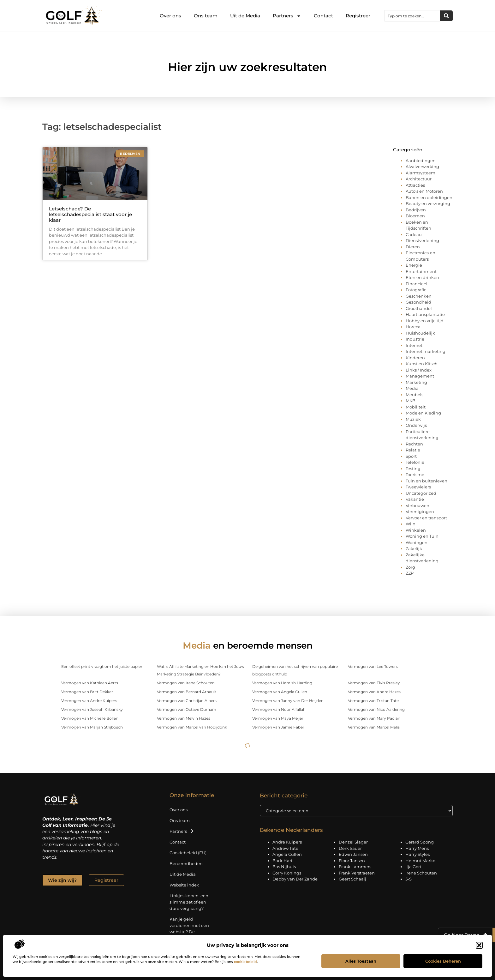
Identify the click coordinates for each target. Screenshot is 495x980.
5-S (409, 879)
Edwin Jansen (353, 854)
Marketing (416, 382)
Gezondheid (418, 302)
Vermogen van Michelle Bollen (90, 718)
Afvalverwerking (422, 166)
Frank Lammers (355, 867)
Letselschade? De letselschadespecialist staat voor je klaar (90, 214)
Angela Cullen (287, 854)
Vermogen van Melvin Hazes (184, 718)
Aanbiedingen (421, 160)
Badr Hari (282, 861)
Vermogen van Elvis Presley (374, 683)
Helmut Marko (420, 861)
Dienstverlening (422, 240)
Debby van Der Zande (295, 879)
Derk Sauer (350, 848)
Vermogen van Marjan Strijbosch (92, 727)
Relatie (413, 450)
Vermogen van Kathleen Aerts (90, 683)
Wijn (411, 524)
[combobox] (412, 16)
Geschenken (419, 296)
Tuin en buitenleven (426, 481)
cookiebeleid (245, 962)
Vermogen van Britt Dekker (87, 692)
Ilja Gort (413, 867)
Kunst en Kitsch (422, 364)
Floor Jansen (352, 861)
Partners (287, 16)
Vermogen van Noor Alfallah (279, 709)
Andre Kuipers (287, 842)
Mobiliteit (416, 407)
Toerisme (415, 475)
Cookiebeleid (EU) (188, 853)
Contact (323, 16)
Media (412, 388)
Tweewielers (418, 487)
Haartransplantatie (425, 314)
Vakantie (415, 499)
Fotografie (416, 290)
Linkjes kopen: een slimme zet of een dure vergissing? (189, 902)
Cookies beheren (443, 961)
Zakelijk (414, 548)
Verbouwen (417, 505)
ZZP (410, 573)
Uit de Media (245, 16)
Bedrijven (416, 210)
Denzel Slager (353, 842)
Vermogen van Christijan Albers (187, 701)
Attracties (415, 185)
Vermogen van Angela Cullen (280, 692)
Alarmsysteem (420, 173)
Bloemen (415, 216)
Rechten (414, 444)
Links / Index (419, 370)
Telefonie (415, 462)
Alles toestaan (361, 961)
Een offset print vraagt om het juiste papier (102, 666)
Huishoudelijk (420, 333)
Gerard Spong (420, 842)
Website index (184, 885)
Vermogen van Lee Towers (373, 666)
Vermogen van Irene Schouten (186, 683)
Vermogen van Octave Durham (187, 709)
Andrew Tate (285, 848)
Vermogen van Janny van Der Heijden (288, 701)
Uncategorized (421, 493)
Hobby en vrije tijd (425, 321)
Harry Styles (417, 854)
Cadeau (414, 234)
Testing (413, 469)
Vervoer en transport (426, 518)
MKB (411, 401)
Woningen (417, 542)
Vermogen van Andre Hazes (374, 692)
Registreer (358, 16)
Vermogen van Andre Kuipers (89, 701)
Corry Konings (287, 873)
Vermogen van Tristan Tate (373, 701)
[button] (479, 945)
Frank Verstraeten (357, 873)
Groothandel (419, 308)
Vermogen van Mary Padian (374, 718)
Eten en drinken (422, 277)
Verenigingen (420, 511)
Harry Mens (417, 848)
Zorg (410, 567)
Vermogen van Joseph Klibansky (92, 709)
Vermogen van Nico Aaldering (376, 709)
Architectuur (419, 179)
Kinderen (415, 358)
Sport (411, 456)
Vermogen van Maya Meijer (278, 718)
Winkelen (416, 530)
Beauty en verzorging (428, 203)
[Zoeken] (446, 16)
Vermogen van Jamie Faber (278, 727)
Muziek (413, 419)
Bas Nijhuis (284, 867)
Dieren (413, 247)
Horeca (413, 327)
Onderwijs (416, 425)
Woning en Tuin (422, 536)
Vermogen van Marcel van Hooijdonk (192, 727)
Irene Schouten (421, 873)
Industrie (415, 339)
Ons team (206, 16)
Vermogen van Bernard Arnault (187, 692)
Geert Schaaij (352, 879)
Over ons (170, 16)
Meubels (414, 395)
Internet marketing (426, 351)
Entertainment (421, 271)
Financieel (417, 284)
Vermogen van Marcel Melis (374, 727)
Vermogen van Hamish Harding (282, 683)
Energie (414, 265)
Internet (414, 345)
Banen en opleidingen (429, 197)
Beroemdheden (186, 863)
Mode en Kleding (423, 413)
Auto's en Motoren (424, 191)
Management (420, 376)
